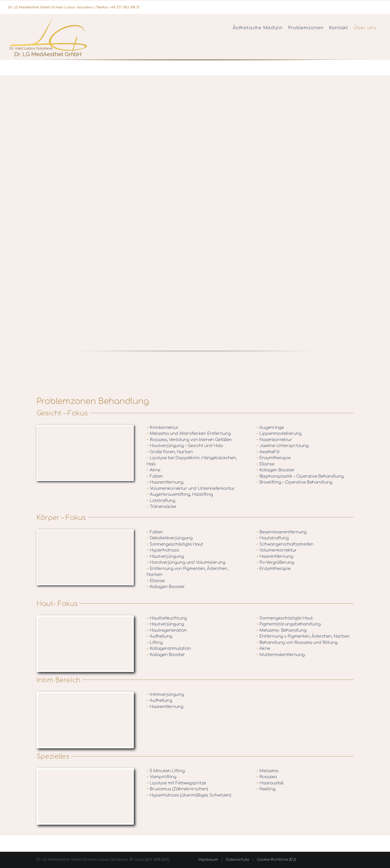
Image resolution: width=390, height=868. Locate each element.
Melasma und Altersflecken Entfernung (189, 434)
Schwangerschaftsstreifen (285, 544)
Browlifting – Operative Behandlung (294, 482)
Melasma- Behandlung (281, 630)
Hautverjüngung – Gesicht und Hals (185, 446)
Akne (153, 470)
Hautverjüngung (165, 557)
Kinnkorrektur (162, 428)
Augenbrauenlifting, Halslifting (180, 495)
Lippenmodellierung (279, 434)
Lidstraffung (161, 501)
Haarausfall (270, 783)
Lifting (155, 643)
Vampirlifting (161, 777)
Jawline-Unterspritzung (282, 446)
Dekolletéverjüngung (170, 538)
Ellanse (265, 464)
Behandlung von (277, 643)
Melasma (267, 771)
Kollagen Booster (275, 470)
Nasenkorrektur (274, 440)
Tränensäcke (161, 507)
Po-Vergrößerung (275, 562)
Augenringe (270, 428)
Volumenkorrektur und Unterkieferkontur (191, 489)
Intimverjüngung (165, 695)
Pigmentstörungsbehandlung (288, 624)
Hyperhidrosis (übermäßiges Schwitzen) (189, 795)
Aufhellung (159, 636)
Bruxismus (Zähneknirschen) (177, 789)
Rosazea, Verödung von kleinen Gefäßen (189, 440)
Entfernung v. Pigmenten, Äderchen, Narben (303, 636)
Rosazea (266, 777)
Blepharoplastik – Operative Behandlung (300, 476)
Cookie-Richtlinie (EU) (276, 860)
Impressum (208, 860)
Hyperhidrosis (163, 550)
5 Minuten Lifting (166, 771)
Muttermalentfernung (280, 655)
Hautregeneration (167, 630)
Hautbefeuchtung (167, 618)
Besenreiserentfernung (281, 532)
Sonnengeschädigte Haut (175, 544)
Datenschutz (238, 860)
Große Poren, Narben (170, 452)
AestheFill (268, 452)
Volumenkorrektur (277, 550)
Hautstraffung (272, 538)
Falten (155, 476)
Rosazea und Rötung (317, 643)
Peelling (266, 789)
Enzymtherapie (273, 458)
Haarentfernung (165, 482)
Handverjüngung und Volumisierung (186, 562)
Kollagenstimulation (169, 649)
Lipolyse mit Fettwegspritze (176, 783)
